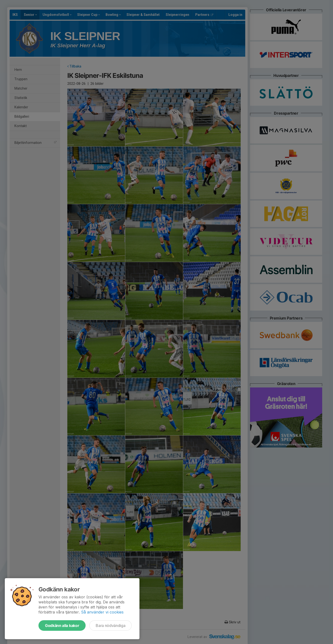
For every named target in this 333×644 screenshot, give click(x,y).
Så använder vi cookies (102, 612)
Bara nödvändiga (110, 626)
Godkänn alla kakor (62, 626)
